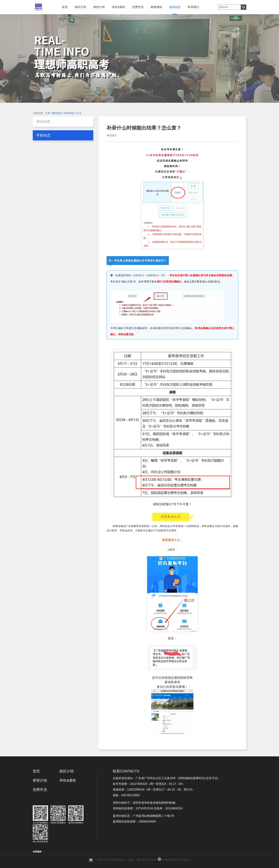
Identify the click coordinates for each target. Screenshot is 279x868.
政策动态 (175, 7)
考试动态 (69, 113)
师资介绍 (99, 7)
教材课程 (156, 7)
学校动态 (43, 135)
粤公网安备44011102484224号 (176, 860)
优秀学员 (138, 7)
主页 (48, 113)
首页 (65, 7)
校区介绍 (80, 7)
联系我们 (193, 7)
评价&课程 (118, 7)
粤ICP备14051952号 (147, 860)
